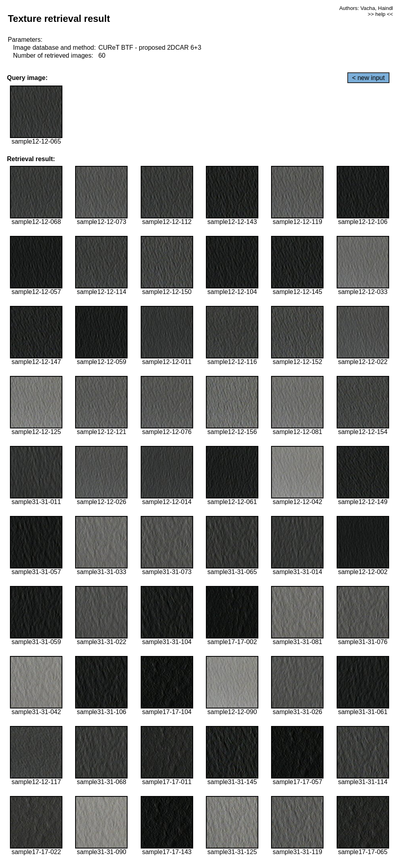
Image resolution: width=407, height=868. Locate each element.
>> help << (380, 14)
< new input (368, 78)
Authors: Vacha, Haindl (366, 8)
